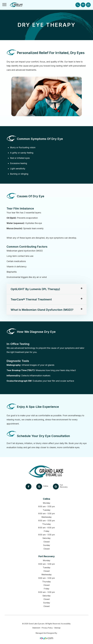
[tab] (47, 289)
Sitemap (57, 628)
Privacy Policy (47, 628)
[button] (78, 5)
